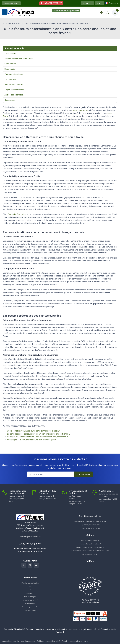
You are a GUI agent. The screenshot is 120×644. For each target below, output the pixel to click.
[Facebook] (24, 565)
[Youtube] (36, 565)
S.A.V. (100, 3)
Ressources (10, 100)
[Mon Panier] (115, 13)
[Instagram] (30, 565)
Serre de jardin (14, 23)
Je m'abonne (82, 474)
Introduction (10, 53)
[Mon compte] (107, 13)
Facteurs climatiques (14, 74)
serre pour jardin (80, 110)
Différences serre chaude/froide (19, 59)
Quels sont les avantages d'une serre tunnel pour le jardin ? (34, 431)
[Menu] (5, 12)
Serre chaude (10, 64)
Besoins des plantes (14, 84)
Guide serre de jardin (90, 554)
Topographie (10, 79)
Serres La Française (17, 214)
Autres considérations (15, 95)
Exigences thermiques (14, 90)
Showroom (87, 3)
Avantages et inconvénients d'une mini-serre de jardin (32, 440)
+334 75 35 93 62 (11, 3)
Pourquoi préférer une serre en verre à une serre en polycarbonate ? (37, 437)
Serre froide (10, 69)
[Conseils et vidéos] (101, 13)
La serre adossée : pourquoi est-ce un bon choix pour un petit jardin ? (39, 434)
